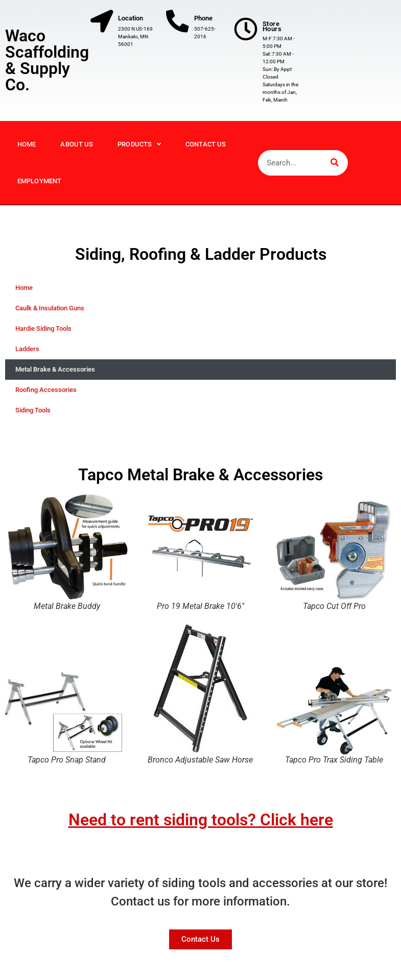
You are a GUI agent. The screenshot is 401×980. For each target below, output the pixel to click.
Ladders (27, 357)
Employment (39, 189)
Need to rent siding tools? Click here (201, 827)
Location (134, 18)
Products (139, 152)
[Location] (103, 23)
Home (27, 152)
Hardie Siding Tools (43, 336)
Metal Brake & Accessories (55, 377)
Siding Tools (33, 418)
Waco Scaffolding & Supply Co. (47, 64)
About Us (77, 152)
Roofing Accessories (46, 397)
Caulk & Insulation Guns (50, 316)
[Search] (335, 170)
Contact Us (206, 152)
